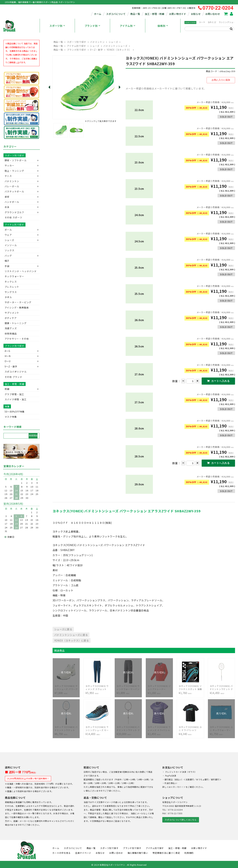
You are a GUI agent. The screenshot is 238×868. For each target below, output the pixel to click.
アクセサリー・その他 (17, 339)
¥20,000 (128, 728)
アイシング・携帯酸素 (17, 308)
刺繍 (7, 389)
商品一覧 (135, 14)
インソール (11, 245)
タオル (8, 297)
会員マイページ (83, 852)
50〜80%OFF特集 (15, 412)
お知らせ (196, 14)
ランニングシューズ (228, 22)
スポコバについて (116, 14)
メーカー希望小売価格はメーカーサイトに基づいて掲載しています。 (166, 88)
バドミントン (97, 42)
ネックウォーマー (14, 276)
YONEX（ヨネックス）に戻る (72, 640)
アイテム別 (126, 26)
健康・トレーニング (16, 323)
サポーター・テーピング (18, 302)
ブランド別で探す (77, 50)
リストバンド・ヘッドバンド (19, 271)
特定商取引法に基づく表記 (166, 852)
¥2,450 (159, 728)
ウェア (8, 235)
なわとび (212, 22)
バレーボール (12, 186)
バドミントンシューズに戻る (71, 634)
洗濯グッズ (11, 328)
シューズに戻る (63, 628)
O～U (8, 361)
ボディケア (11, 318)
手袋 (7, 266)
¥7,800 (66, 687)
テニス (8, 176)
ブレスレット (12, 287)
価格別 (161, 26)
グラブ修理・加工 (14, 394)
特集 (7, 406)
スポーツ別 (56, 26)
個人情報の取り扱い (138, 852)
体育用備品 (11, 334)
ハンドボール (12, 202)
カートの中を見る (61, 852)
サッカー (10, 165)
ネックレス (11, 282)
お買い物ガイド (178, 14)
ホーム (98, 14)
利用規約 (189, 852)
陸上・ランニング (14, 171)
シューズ (113, 42)
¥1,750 (221, 728)
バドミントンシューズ (115, 46)
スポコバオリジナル (16, 372)
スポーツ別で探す (77, 42)
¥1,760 (190, 687)
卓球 (7, 197)
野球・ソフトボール (16, 160)
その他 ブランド (13, 377)
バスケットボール (14, 191)
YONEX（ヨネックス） (119, 50)
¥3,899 (128, 687)
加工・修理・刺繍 (155, 14)
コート (202, 22)
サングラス (11, 292)
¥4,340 (190, 728)
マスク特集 (11, 417)
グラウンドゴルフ (14, 212)
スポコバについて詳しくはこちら (181, 819)
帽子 (7, 261)
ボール (8, 230)
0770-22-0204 (216, 8)
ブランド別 (91, 26)
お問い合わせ (213, 14)
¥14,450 (221, 687)
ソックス (10, 250)
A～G (7, 351)
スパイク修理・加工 (16, 399)
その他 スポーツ (13, 217)
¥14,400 (97, 728)
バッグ (8, 256)
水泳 (7, 207)
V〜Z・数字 (96, 50)
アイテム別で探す (77, 46)
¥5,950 (97, 687)
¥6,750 (66, 728)
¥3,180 (159, 687)
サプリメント (12, 313)
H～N (8, 356)
